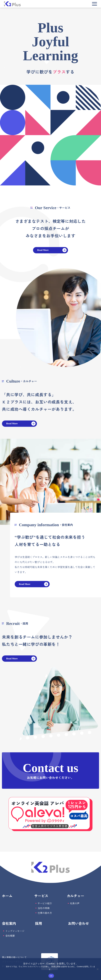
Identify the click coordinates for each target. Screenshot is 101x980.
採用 (38, 923)
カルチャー (75, 896)
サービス (41, 896)
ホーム (7, 896)
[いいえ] (98, 969)
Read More (43, 250)
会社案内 (9, 923)
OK (51, 976)
